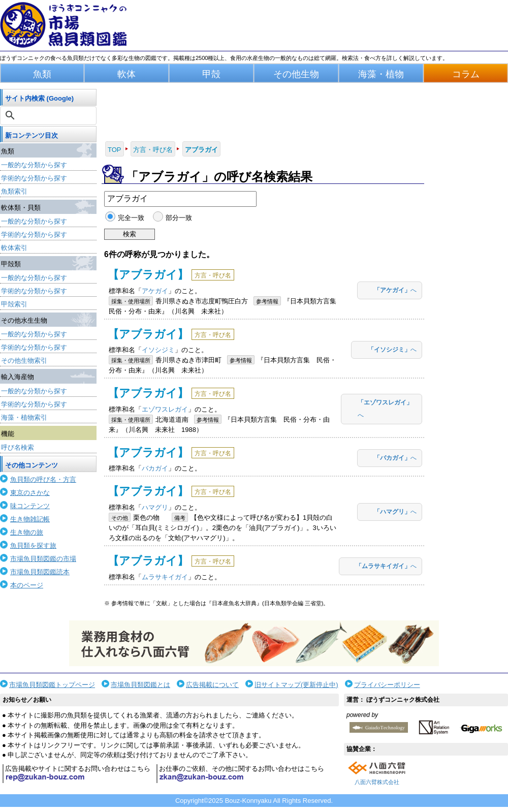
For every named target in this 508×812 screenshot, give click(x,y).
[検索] (49, 115)
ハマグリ (155, 507)
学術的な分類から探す (34, 178)
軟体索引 (14, 248)
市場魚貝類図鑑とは (140, 685)
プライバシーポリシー (387, 685)
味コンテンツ (30, 506)
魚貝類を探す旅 (33, 545)
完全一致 (131, 218)
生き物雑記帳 (30, 519)
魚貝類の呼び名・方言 (43, 479)
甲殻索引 (14, 304)
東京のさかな (30, 493)
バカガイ (155, 468)
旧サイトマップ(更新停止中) (296, 685)
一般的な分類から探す (34, 165)
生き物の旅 (27, 532)
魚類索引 (14, 191)
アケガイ (155, 291)
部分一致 (179, 218)
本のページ (27, 585)
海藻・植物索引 (24, 417)
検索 (130, 234)
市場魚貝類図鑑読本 (40, 572)
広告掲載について (212, 685)
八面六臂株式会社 (377, 782)
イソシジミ (158, 350)
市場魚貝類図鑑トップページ (52, 685)
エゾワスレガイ (165, 409)
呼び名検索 (18, 447)
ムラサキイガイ (165, 577)
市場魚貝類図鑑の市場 (43, 559)
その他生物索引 (24, 361)
